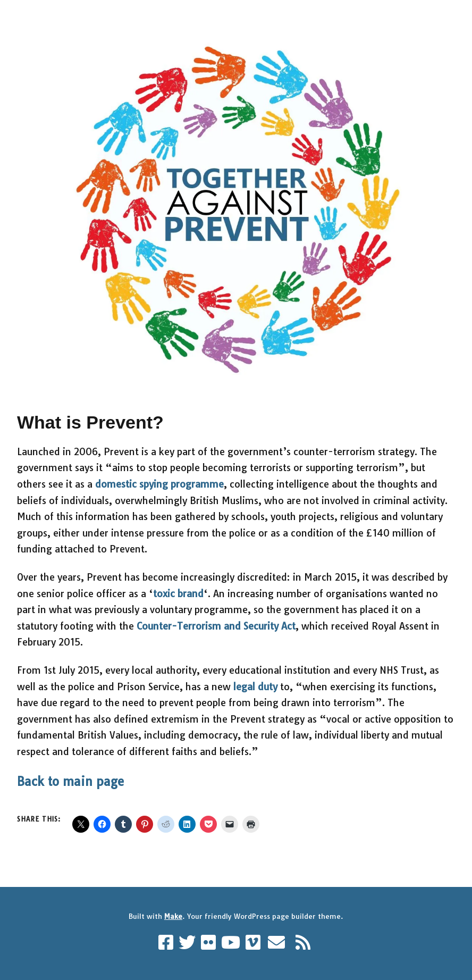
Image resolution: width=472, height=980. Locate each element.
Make (173, 916)
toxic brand (178, 594)
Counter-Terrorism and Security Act (216, 626)
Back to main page (70, 782)
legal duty (255, 687)
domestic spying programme (159, 484)
